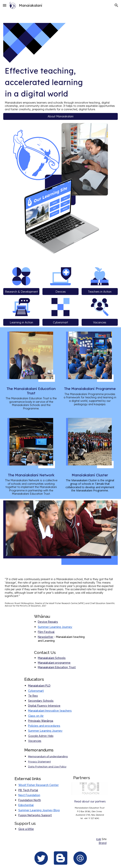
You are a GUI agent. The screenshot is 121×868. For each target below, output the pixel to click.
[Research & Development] (21, 291)
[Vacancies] (100, 322)
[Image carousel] (90, 789)
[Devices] (61, 291)
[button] (5, 5)
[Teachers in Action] (100, 291)
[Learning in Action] (21, 322)
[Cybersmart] (61, 322)
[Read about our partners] (90, 801)
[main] (61, 88)
